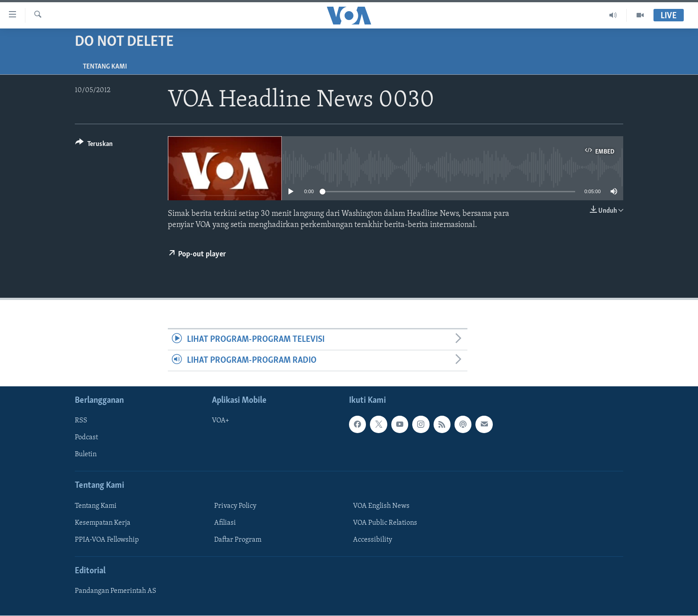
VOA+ (221, 421)
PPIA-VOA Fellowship (107, 540)
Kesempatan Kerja (103, 523)
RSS (81, 421)
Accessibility (373, 540)
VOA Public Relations (385, 523)
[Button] (94, 145)
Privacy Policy (235, 506)
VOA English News (381, 506)
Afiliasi (225, 523)
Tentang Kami (105, 67)
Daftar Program (238, 540)
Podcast (86, 438)
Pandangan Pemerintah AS (116, 592)
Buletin (86, 455)
